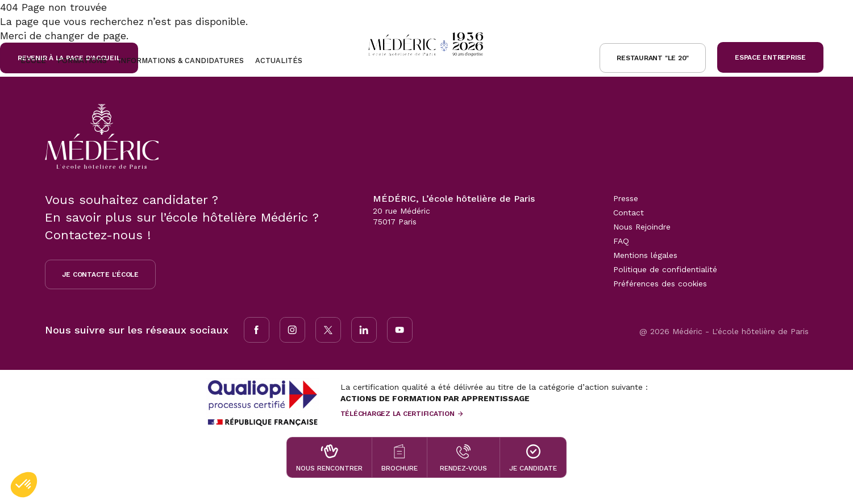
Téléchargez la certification (398, 414)
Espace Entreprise (770, 57)
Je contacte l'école (100, 274)
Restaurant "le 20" (653, 58)
